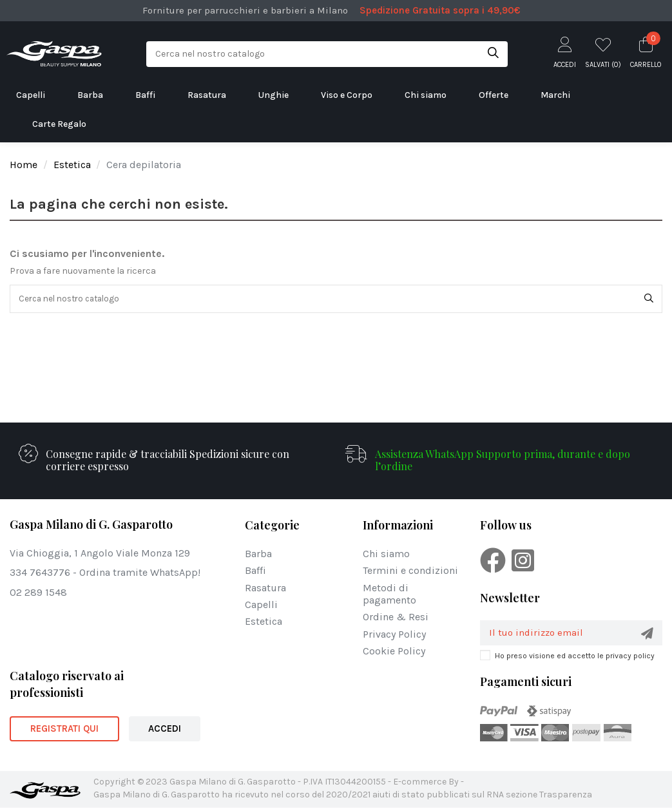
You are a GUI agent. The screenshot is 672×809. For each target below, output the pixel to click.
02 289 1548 (38, 594)
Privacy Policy (394, 635)
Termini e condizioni (410, 572)
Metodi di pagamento (389, 595)
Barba (258, 555)
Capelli (261, 605)
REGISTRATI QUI (64, 730)
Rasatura (265, 588)
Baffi (255, 572)
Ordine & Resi (396, 618)
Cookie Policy (394, 652)
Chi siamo (386, 555)
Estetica (264, 622)
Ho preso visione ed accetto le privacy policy (575, 657)
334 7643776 (40, 574)
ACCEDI (165, 730)
